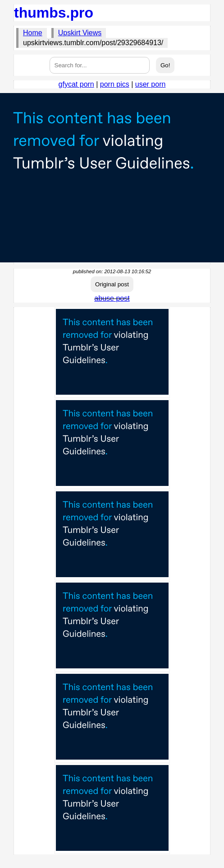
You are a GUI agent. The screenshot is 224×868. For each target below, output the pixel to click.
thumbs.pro (54, 13)
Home (33, 33)
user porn (151, 84)
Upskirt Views (80, 33)
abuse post (112, 298)
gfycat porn (76, 84)
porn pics (115, 84)
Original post (112, 284)
